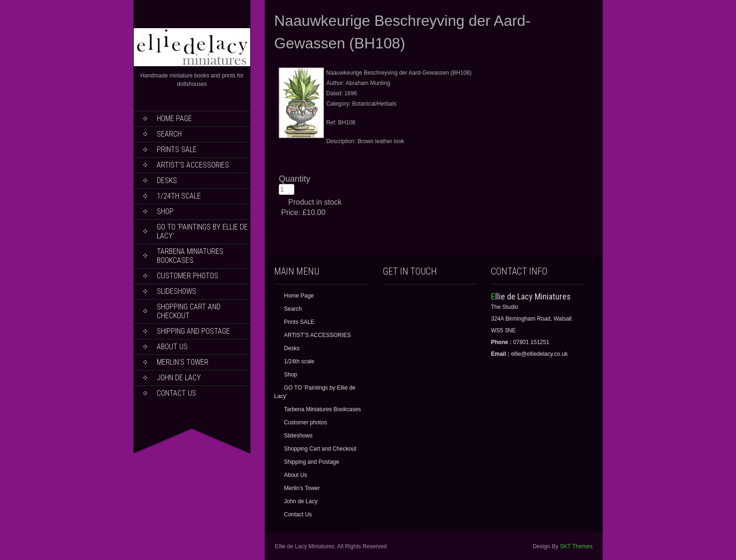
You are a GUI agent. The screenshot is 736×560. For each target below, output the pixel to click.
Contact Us (176, 393)
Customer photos (188, 276)
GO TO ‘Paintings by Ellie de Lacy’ (202, 231)
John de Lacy (179, 378)
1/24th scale (179, 196)
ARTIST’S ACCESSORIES (193, 165)
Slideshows (176, 291)
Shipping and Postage (193, 331)
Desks (167, 180)
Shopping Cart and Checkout (189, 311)
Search (169, 134)
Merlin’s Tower (183, 362)
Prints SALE (177, 150)
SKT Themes (576, 546)
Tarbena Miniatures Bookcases (190, 256)
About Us (172, 347)
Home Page (174, 119)
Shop (165, 211)
